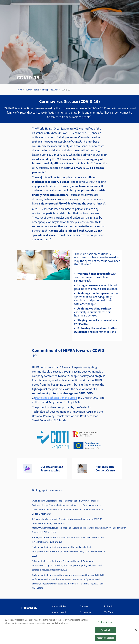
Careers (84, 606)
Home (19, 90)
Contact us (86, 612)
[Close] (136, 632)
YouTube (109, 612)
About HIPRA (59, 606)
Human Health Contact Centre (105, 469)
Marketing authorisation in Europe (56, 398)
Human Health (32, 90)
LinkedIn (109, 606)
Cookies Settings (105, 625)
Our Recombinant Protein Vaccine (52, 469)
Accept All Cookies (105, 640)
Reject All (105, 632)
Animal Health (59, 612)
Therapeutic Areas (50, 90)
